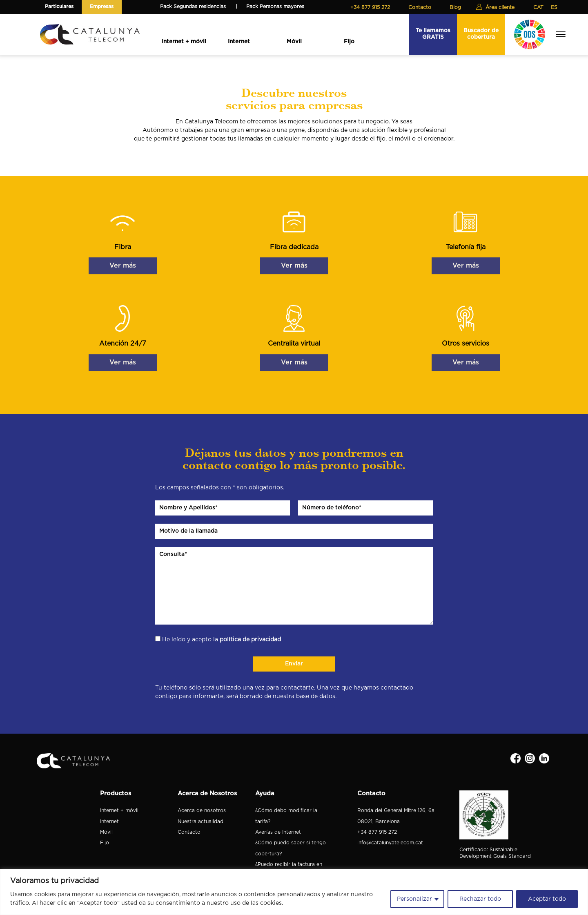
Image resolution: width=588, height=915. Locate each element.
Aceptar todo (547, 899)
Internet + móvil (184, 42)
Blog (455, 7)
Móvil (294, 42)
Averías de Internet (278, 832)
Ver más (123, 255)
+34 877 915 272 (370, 7)
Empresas (102, 7)
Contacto (420, 7)
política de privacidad (250, 640)
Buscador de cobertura (481, 34)
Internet (239, 42)
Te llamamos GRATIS (433, 34)
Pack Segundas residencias (193, 7)
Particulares (59, 7)
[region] (294, 892)
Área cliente (500, 7)
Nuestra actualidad (200, 821)
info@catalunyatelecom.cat (390, 843)
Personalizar (414, 899)
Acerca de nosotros (202, 810)
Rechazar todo (480, 899)
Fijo (349, 42)
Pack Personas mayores (275, 7)
